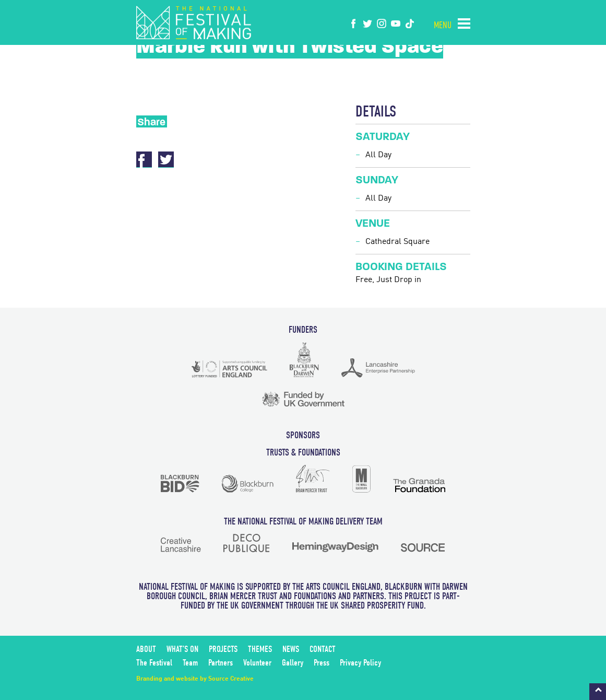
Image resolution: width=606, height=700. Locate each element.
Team (190, 663)
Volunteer (257, 663)
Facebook (353, 24)
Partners (221, 663)
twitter (367, 24)
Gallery (293, 663)
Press (322, 663)
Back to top (598, 692)
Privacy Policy (360, 663)
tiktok (410, 24)
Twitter (166, 160)
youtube (396, 24)
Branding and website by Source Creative (195, 679)
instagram (382, 24)
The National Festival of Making (194, 22)
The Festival (154, 663)
